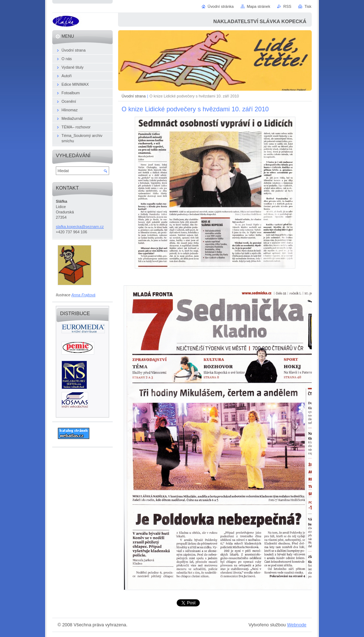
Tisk (308, 6)
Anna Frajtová (84, 295)
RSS (287, 6)
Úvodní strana (134, 96)
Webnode (297, 625)
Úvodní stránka (221, 6)
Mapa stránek (258, 6)
